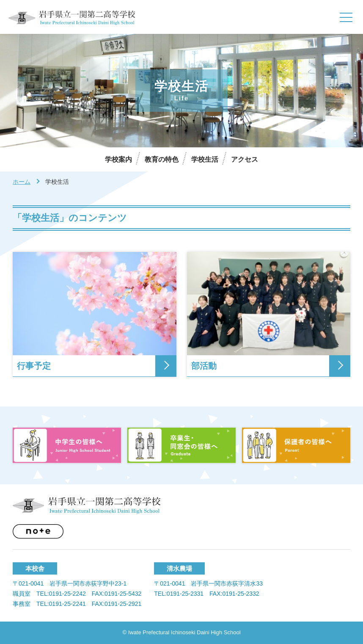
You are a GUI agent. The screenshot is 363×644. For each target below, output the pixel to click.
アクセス (245, 159)
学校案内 (118, 159)
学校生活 (205, 159)
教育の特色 (162, 159)
